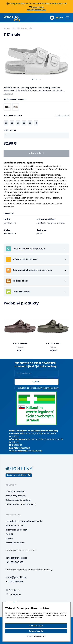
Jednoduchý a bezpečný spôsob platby (24, 521)
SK (57, 18)
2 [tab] (36, 80)
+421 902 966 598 (14, 562)
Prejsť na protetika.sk (19, 475)
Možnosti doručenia (15, 526)
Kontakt (9, 534)
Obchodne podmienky (16, 491)
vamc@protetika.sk (16, 577)
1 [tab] (33, 80)
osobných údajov (50, 388)
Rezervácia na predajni (17, 530)
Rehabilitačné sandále (22, 28)
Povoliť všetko (36, 626)
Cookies (9, 538)
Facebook (13, 590)
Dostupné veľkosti (36, 116)
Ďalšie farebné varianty (15, 100)
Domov (7, 28)
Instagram (13, 595)
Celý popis (8, 94)
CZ (62, 18)
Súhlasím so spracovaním (38, 388)
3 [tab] (40, 80)
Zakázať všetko (36, 631)
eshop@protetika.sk (36, 10)
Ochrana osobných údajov (18, 500)
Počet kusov (10, 131)
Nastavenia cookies (15, 543)
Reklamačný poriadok (16, 496)
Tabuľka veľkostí (62, 115)
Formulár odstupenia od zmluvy (21, 504)
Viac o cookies (36, 618)
